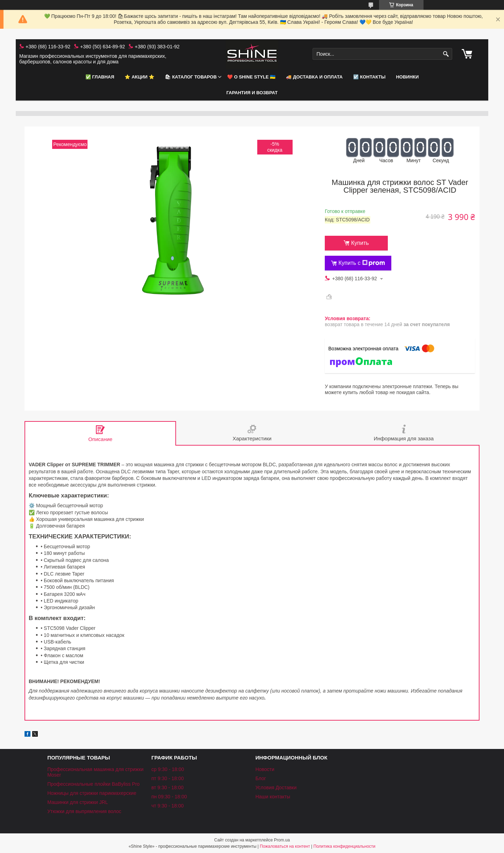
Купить (360, 243)
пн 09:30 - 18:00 (169, 797)
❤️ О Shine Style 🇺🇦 (251, 77)
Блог (261, 778)
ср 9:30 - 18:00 (167, 769)
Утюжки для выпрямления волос (84, 811)
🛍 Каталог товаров (191, 77)
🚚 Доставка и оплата (314, 77)
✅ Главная (100, 77)
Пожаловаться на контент (285, 846)
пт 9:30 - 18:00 (167, 778)
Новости (265, 769)
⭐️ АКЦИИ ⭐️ (139, 77)
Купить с (362, 263)
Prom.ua (282, 840)
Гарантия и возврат (252, 93)
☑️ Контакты (369, 77)
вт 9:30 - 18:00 (167, 787)
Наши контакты (273, 797)
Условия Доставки (276, 787)
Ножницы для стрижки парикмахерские (92, 793)
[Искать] (446, 54)
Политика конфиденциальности (345, 846)
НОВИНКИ (407, 77)
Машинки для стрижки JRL (78, 802)
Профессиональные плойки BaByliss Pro (93, 784)
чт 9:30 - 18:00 (167, 806)
